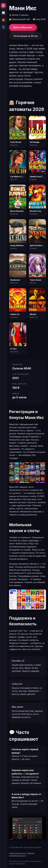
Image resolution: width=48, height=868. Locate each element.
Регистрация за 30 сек (26, 36)
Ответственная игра (17, 853)
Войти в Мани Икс (23, 27)
